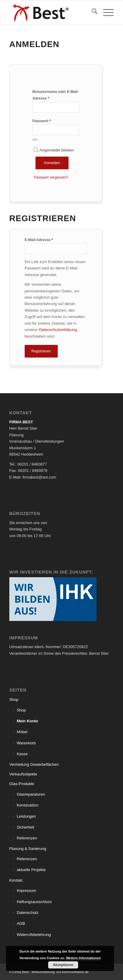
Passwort (42, 121)
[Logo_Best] (51, 12)
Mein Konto (28, 721)
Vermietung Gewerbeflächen (34, 764)
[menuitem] (92, 12)
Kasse (22, 754)
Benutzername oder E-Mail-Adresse (56, 95)
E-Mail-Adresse (39, 240)
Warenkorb (26, 743)
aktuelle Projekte (31, 870)
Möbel (22, 732)
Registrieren (41, 351)
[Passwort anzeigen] (35, 140)
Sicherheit (26, 827)
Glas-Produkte (22, 784)
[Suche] (92, 12)
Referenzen (27, 838)
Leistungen (26, 816)
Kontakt (16, 880)
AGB (21, 923)
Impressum (26, 891)
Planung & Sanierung (28, 849)
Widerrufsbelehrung (34, 935)
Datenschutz (28, 913)
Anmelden (52, 163)
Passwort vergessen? (51, 177)
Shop (14, 700)
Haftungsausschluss (34, 902)
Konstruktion (28, 805)
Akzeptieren (63, 965)
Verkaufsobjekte (23, 774)
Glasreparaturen (31, 794)
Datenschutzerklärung (58, 330)
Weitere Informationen (83, 958)
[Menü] (105, 12)
